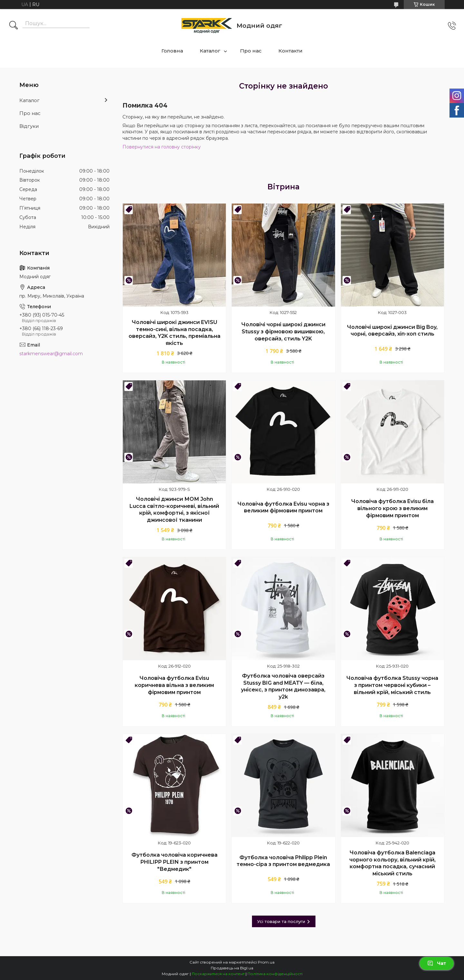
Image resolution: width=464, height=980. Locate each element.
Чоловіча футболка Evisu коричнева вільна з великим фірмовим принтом (174, 685)
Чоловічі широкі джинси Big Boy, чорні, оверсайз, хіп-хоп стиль (392, 331)
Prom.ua (266, 962)
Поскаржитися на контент (218, 974)
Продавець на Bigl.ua (232, 968)
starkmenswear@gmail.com (51, 354)
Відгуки (29, 126)
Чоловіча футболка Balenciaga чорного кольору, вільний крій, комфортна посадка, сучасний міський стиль (392, 863)
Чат (437, 963)
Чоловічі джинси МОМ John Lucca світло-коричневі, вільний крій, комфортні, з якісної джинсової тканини (174, 509)
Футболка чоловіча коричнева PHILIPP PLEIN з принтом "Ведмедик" (174, 862)
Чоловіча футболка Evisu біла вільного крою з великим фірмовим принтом (392, 508)
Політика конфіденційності (275, 974)
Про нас (251, 51)
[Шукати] (14, 26)
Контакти (290, 51)
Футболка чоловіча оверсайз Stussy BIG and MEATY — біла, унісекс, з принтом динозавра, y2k (283, 686)
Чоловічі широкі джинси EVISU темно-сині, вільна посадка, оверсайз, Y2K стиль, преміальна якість (174, 333)
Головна (172, 51)
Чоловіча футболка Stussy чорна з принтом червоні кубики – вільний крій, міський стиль (392, 685)
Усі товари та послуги (281, 921)
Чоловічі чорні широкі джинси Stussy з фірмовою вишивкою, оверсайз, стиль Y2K (283, 331)
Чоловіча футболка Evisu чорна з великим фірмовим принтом (283, 507)
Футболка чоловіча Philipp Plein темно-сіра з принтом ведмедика (283, 861)
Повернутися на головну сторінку (162, 147)
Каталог (210, 51)
